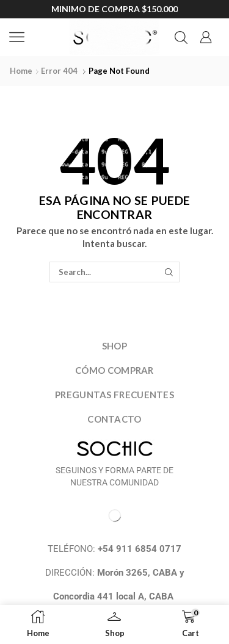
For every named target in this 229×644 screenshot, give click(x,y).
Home (21, 71)
